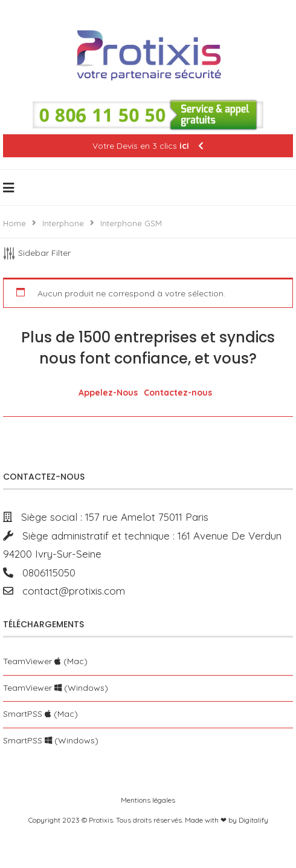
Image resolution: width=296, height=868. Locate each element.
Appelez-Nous (108, 393)
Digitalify (253, 820)
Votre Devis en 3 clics (148, 146)
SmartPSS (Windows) (51, 740)
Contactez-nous (178, 393)
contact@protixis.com (69, 591)
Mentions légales (148, 800)
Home (14, 223)
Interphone (63, 223)
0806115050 (44, 573)
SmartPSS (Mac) (40, 714)
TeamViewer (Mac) (45, 661)
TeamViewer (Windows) (56, 688)
